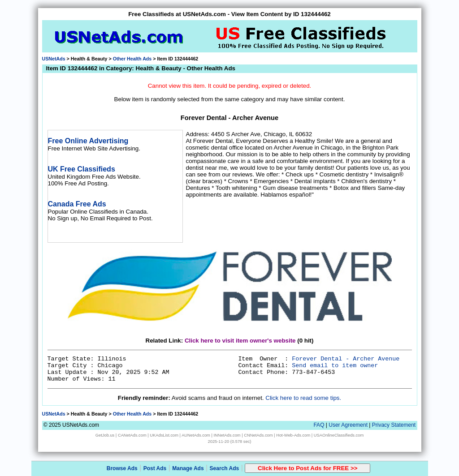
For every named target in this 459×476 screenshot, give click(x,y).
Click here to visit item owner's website (240, 341)
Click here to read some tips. (303, 398)
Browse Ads (122, 468)
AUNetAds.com (196, 435)
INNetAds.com (227, 435)
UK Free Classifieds (82, 169)
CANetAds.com (132, 435)
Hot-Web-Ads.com (293, 435)
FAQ (319, 425)
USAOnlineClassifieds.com (339, 435)
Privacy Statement (394, 425)
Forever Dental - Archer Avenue (346, 359)
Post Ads (155, 468)
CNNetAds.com (258, 435)
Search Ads (225, 468)
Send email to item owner (335, 366)
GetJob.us (105, 435)
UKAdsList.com (164, 435)
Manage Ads (188, 468)
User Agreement (348, 425)
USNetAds (54, 59)
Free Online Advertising (88, 141)
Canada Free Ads (77, 204)
